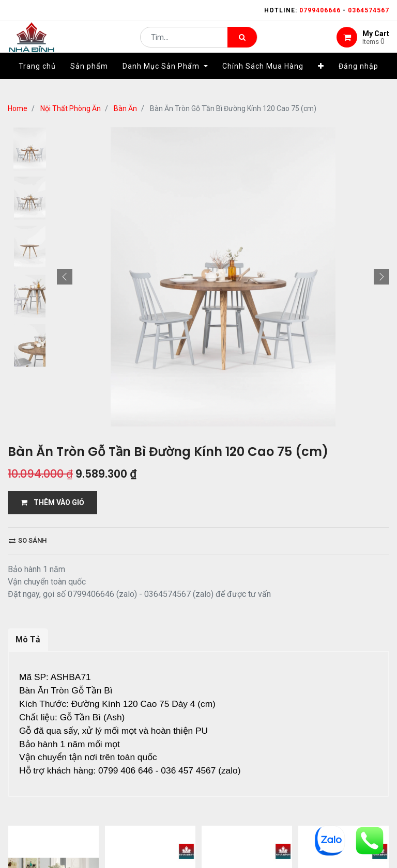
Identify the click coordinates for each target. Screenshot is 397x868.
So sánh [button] (28, 540)
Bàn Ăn (125, 108)
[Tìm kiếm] (242, 44)
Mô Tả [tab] (28, 640)
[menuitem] (37, 81)
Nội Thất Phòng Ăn (71, 108)
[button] (321, 81)
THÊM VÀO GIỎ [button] (52, 502)
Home (18, 108)
